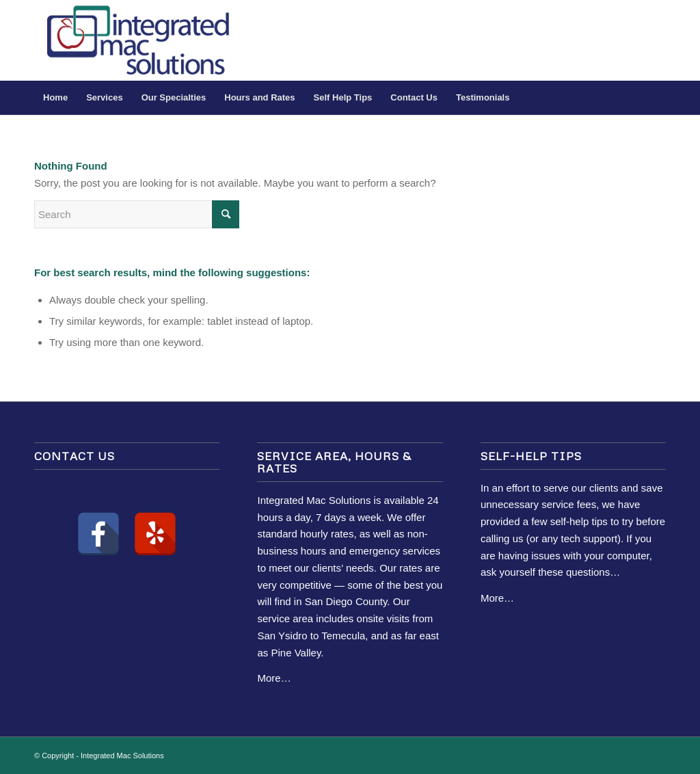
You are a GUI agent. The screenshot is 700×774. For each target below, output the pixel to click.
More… (274, 678)
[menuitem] (55, 98)
